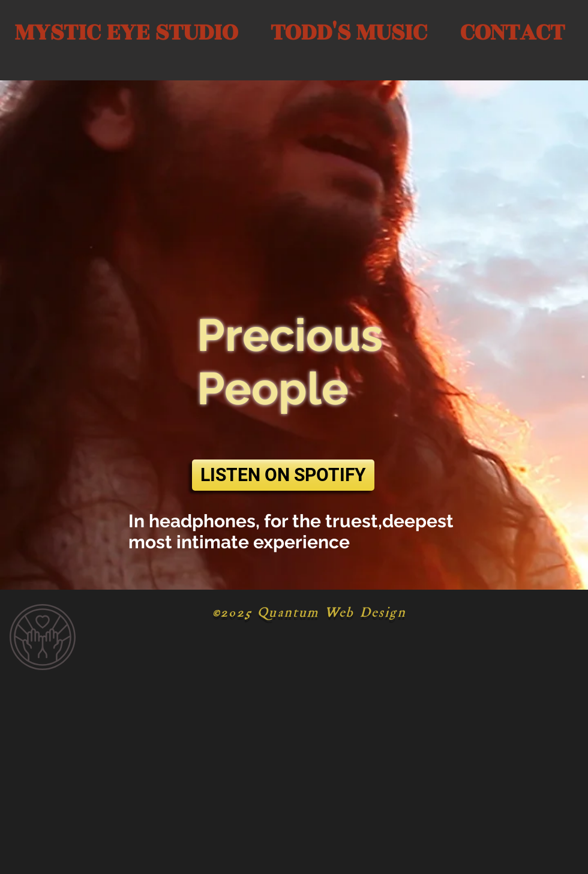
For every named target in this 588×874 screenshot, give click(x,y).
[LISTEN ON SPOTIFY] (283, 475)
